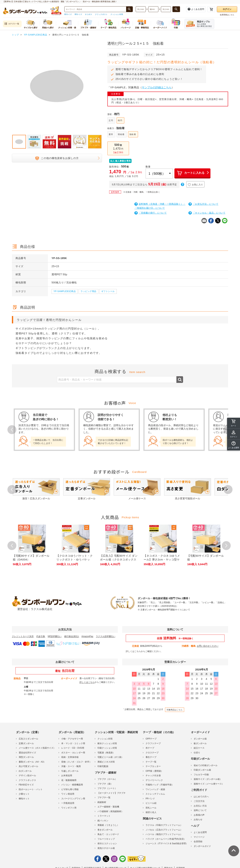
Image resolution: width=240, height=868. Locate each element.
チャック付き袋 (153, 776)
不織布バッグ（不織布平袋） (160, 785)
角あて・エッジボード (108, 834)
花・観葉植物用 (69, 780)
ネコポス (88, 14)
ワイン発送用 (68, 794)
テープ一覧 (151, 762)
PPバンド (150, 799)
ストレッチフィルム (155, 794)
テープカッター (153, 766)
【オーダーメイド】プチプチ (112, 793)
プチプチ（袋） (105, 784)
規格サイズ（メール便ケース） (209, 784)
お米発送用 (67, 776)
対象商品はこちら (175, 710)
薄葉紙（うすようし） (108, 825)
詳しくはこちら (133, 651)
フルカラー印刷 (201, 775)
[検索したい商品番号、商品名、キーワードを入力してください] (95, 9)
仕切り (197, 753)
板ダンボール (200, 743)
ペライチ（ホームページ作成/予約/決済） (166, 839)
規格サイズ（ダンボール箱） (208, 779)
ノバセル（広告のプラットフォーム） (164, 830)
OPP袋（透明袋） (154, 771)
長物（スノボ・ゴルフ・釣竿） (76, 762)
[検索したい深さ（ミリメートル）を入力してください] (166, 9)
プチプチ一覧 (104, 798)
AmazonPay (87, 636)
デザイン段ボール (27, 776)
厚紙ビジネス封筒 (106, 762)
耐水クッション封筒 (107, 743)
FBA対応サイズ (26, 785)
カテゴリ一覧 (12, 24)
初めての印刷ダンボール (206, 765)
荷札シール (151, 808)
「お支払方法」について (203, 204)
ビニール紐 (151, 803)
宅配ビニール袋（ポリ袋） (110, 757)
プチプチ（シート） (107, 788)
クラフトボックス (27, 780)
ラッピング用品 (88, 291)
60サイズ (68, 14)
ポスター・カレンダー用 (73, 753)
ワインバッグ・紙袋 (155, 789)
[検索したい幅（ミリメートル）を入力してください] (153, 9)
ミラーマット (104, 816)
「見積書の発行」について (151, 213)
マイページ (199, 837)
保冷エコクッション (107, 843)
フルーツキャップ (106, 839)
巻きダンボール (105, 830)
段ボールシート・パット (31, 789)
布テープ (150, 748)
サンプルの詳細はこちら (157, 87)
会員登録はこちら (227, 15)
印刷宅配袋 (103, 766)
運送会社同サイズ (27, 753)
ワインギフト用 (69, 808)
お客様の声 (199, 815)
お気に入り (195, 185)
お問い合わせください (208, 646)
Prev (12, 430)
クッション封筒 (117, 14)
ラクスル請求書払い (106, 636)
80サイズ (78, 14)
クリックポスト (101, 14)
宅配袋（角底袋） (106, 753)
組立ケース (199, 748)
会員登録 (198, 842)
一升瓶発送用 (68, 803)
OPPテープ (151, 739)
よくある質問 (200, 832)
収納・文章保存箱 (70, 757)
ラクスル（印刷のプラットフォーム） (164, 825)
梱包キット (24, 799)
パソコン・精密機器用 (72, 785)
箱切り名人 (151, 812)
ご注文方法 (199, 801)
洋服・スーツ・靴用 (71, 766)
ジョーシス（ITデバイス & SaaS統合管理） (167, 843)
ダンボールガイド (202, 846)
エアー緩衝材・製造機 (108, 807)
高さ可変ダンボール (28, 766)
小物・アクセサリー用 (72, 739)
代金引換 (41, 636)
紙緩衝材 (102, 802)
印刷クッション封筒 (107, 748)
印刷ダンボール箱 (202, 770)
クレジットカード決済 (23, 636)
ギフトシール (108, 291)
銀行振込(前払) (72, 636)
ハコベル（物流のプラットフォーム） (164, 834)
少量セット (24, 794)
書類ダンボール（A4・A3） (32, 762)
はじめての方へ (201, 797)
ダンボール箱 (200, 739)
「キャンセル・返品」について (207, 213)
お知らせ (198, 820)
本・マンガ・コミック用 (73, 743)
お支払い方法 (200, 806)
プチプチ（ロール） (107, 779)
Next (228, 489)
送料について (200, 810)
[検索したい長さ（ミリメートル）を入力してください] (141, 9)
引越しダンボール (70, 771)
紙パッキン (103, 821)
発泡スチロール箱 (106, 848)
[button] (234, 445)
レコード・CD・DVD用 (73, 748)
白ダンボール (25, 771)
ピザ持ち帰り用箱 (70, 789)
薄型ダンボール (26, 757)
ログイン (227, 9)
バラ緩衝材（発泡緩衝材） (110, 811)
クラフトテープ (153, 743)
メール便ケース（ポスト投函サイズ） (37, 748)
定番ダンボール (26, 743)
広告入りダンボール (28, 739)
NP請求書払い (55, 636)
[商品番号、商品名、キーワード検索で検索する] (129, 9)
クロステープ (152, 753)
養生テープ (151, 757)
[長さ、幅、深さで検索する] (176, 9)
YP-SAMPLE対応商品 (65, 291)
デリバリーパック (154, 780)
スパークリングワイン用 (73, 799)
